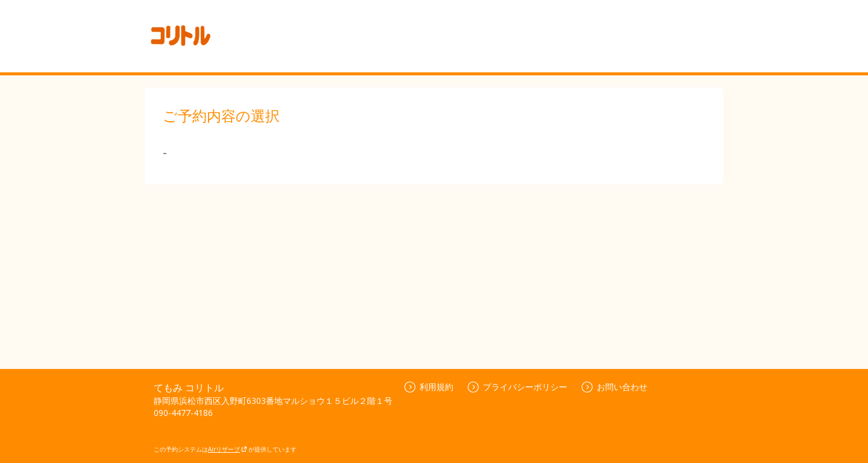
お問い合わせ (615, 387)
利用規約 (429, 387)
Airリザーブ (228, 449)
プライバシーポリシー (517, 387)
